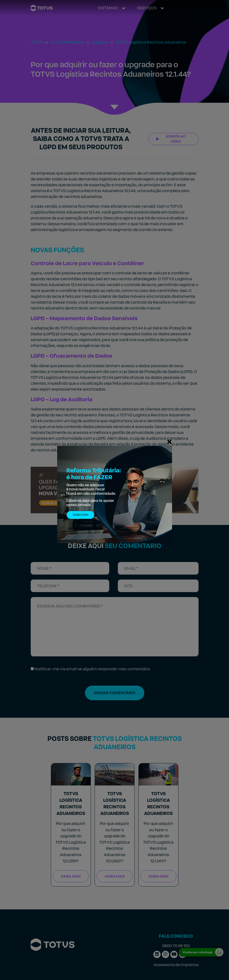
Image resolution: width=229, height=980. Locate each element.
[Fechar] (169, 441)
